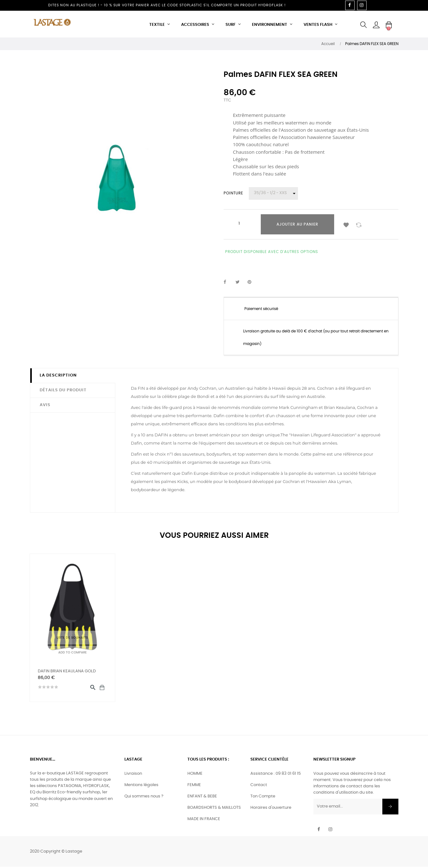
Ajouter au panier (297, 224)
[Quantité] (239, 224)
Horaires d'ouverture (271, 809)
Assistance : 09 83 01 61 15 (276, 775)
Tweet (240, 282)
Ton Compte (263, 798)
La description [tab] (58, 375)
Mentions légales (141, 787)
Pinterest (252, 282)
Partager (228, 282)
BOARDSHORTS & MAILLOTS (214, 809)
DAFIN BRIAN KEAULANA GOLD (67, 671)
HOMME (195, 775)
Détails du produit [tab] (63, 390)
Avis (45, 405)
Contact (259, 787)
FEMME (194, 787)
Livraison (133, 775)
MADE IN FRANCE (204, 821)
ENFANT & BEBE (202, 798)
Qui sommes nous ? (144, 798)
